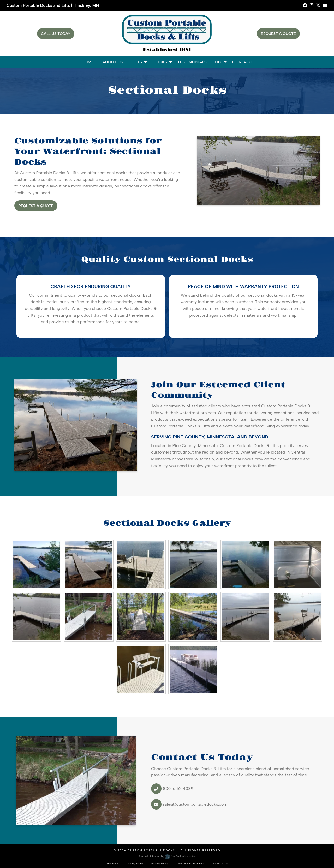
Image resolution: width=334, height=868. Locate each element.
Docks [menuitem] (160, 62)
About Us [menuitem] (113, 62)
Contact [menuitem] (242, 62)
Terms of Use (220, 863)
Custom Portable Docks (151, 850)
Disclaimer (112, 863)
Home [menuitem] (88, 62)
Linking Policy (135, 863)
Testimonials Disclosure (190, 863)
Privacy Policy (160, 863)
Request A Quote (278, 34)
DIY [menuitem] (218, 62)
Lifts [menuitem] (137, 62)
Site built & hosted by (167, 856)
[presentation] (37, 564)
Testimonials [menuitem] (192, 62)
